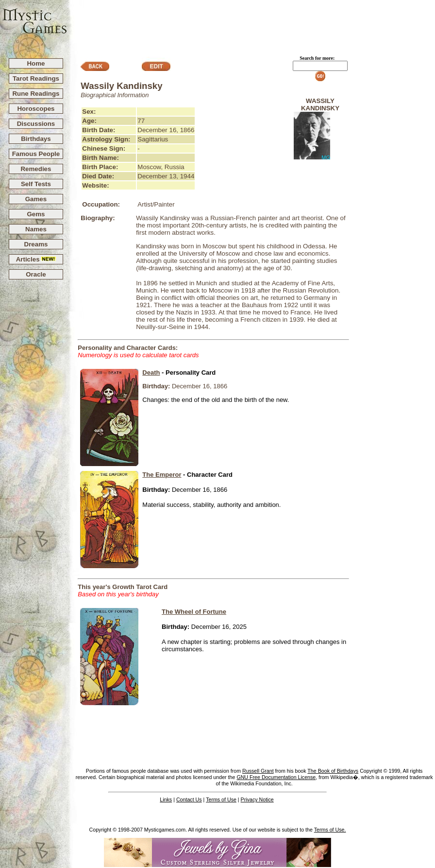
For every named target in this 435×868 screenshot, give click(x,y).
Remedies (36, 169)
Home (36, 63)
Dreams (36, 244)
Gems (36, 214)
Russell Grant (258, 771)
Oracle (36, 274)
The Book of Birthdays (333, 771)
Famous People (36, 154)
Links (166, 799)
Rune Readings (36, 94)
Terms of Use (221, 799)
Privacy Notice (257, 799)
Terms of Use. (330, 830)
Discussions (36, 124)
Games (36, 199)
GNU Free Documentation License (276, 777)
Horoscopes (36, 109)
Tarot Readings (36, 78)
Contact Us (189, 799)
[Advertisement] (251, 25)
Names (36, 229)
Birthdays (36, 139)
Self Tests (36, 184)
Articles (36, 259)
